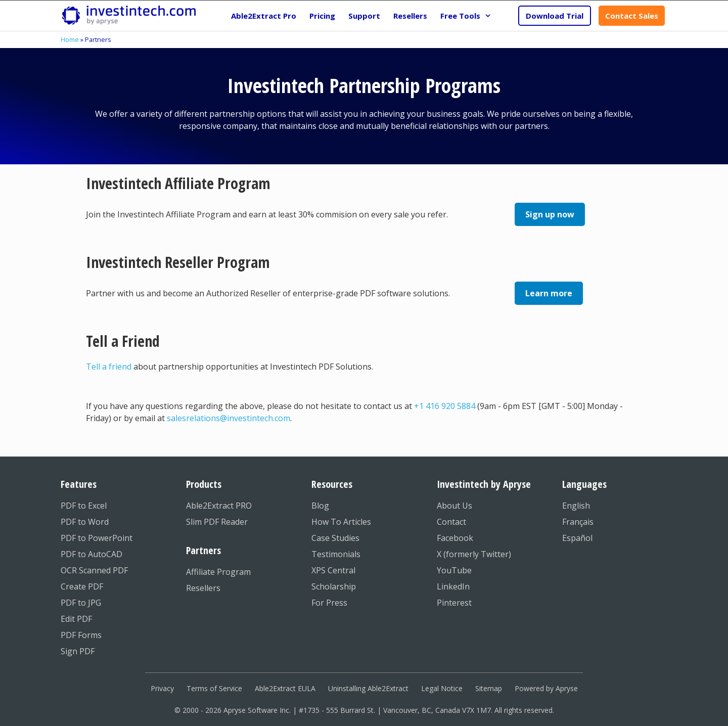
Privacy (162, 688)
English (576, 506)
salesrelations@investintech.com (229, 418)
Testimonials (336, 554)
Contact (451, 522)
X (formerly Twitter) (474, 554)
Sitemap (489, 688)
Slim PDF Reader (217, 522)
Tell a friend (109, 367)
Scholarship (334, 586)
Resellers (410, 16)
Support (364, 16)
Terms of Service (214, 688)
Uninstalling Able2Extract (368, 688)
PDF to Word (85, 522)
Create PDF (82, 586)
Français (578, 522)
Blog (320, 506)
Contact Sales (632, 16)
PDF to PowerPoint (97, 538)
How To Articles (341, 522)
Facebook (455, 538)
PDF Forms (81, 635)
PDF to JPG (81, 603)
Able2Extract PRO (219, 506)
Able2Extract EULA (285, 688)
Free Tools (469, 16)
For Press (329, 603)
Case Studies (335, 538)
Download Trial (555, 16)
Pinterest (454, 603)
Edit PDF (76, 619)
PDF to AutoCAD (92, 554)
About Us (454, 506)
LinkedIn (453, 586)
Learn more (549, 293)
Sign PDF (78, 651)
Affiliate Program (218, 572)
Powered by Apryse (546, 688)
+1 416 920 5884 (445, 406)
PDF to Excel (84, 506)
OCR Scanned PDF (94, 570)
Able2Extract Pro (264, 16)
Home (70, 39)
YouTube (454, 570)
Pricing (322, 16)
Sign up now (550, 214)
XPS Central (333, 570)
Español (577, 538)
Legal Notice (442, 688)
